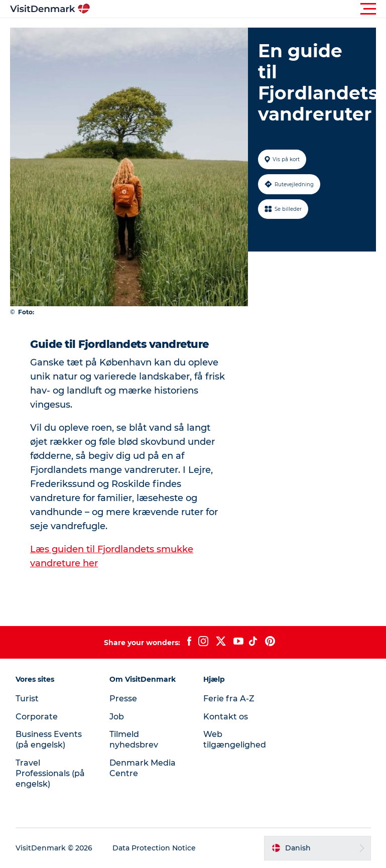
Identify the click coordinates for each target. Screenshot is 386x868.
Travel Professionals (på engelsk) (50, 773)
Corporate (37, 717)
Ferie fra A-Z (229, 699)
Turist (27, 699)
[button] (238, 9)
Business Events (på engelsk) (49, 739)
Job (117, 717)
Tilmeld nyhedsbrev (134, 739)
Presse (123, 699)
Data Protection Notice (154, 848)
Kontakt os (226, 717)
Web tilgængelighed (235, 739)
